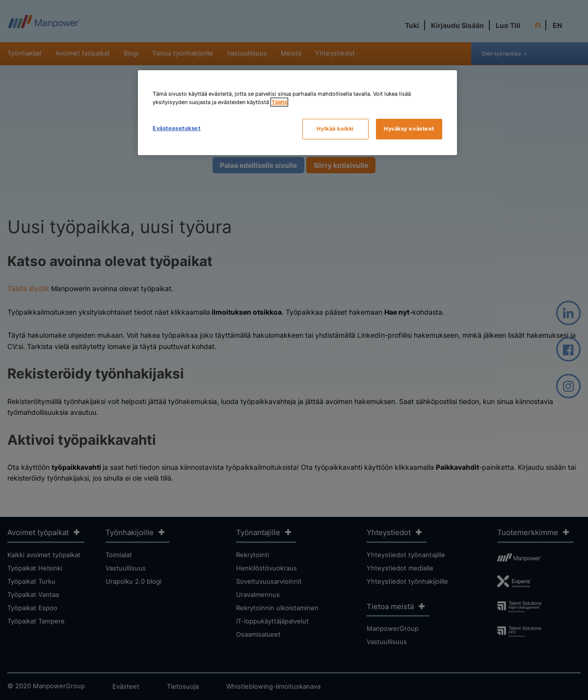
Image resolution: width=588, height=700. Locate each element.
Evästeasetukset (177, 128)
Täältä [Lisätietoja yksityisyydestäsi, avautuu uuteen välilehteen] (279, 102)
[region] (297, 113)
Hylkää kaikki (335, 129)
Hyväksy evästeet (409, 129)
